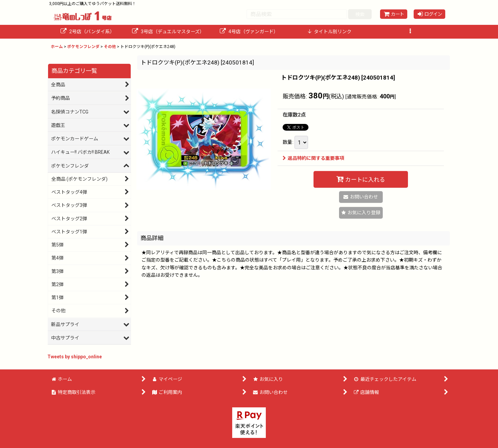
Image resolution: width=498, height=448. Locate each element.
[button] (410, 32)
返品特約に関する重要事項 (313, 158)
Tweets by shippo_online (75, 357)
